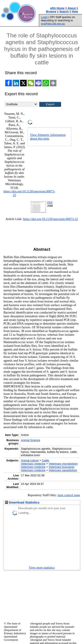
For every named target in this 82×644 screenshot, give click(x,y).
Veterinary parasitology (63, 470)
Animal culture (30, 460)
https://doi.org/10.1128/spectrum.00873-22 (50, 219)
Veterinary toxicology (62, 467)
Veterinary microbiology (63, 464)
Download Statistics (22, 502)
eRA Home (57, 8)
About (72, 8)
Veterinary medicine (33, 464)
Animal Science (31, 440)
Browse (51, 11)
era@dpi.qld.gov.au (53, 24)
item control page (69, 495)
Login (44, 17)
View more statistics (42, 567)
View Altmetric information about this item (48, 137)
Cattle (45, 460)
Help (75, 11)
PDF (50, 203)
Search (64, 11)
